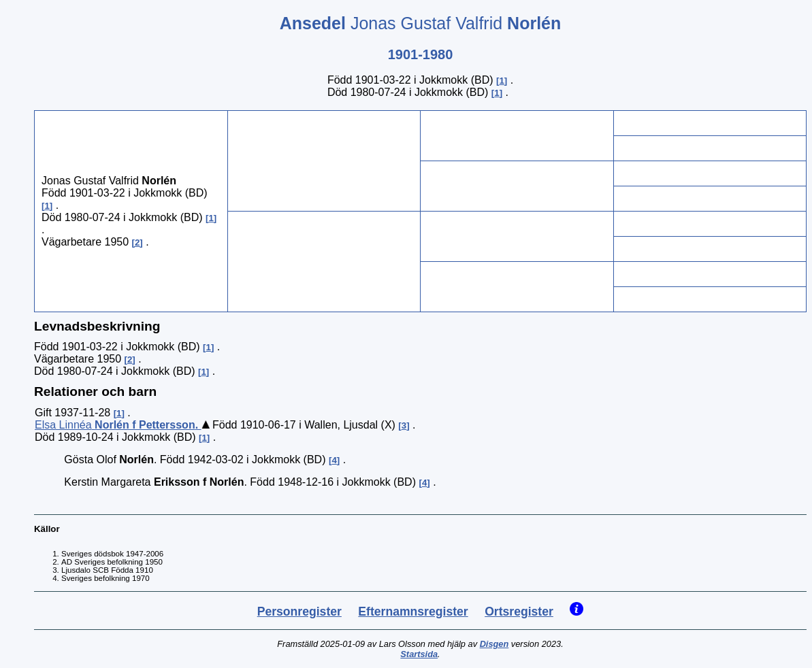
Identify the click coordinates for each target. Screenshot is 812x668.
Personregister (299, 612)
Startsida (419, 654)
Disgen (494, 644)
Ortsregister (519, 612)
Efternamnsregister (413, 612)
